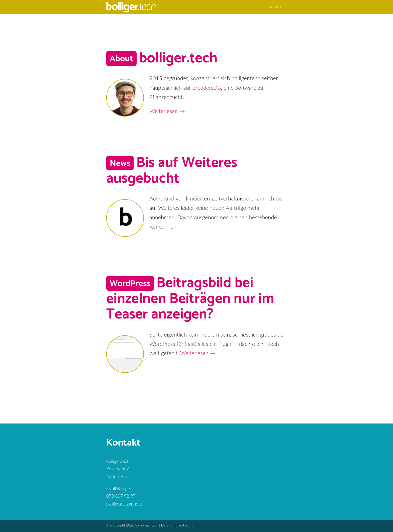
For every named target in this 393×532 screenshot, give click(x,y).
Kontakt (276, 6)
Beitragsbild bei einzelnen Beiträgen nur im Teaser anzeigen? (190, 299)
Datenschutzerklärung (178, 525)
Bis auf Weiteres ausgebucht (172, 171)
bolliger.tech (178, 58)
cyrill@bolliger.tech (124, 503)
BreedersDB (207, 88)
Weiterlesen (167, 111)
